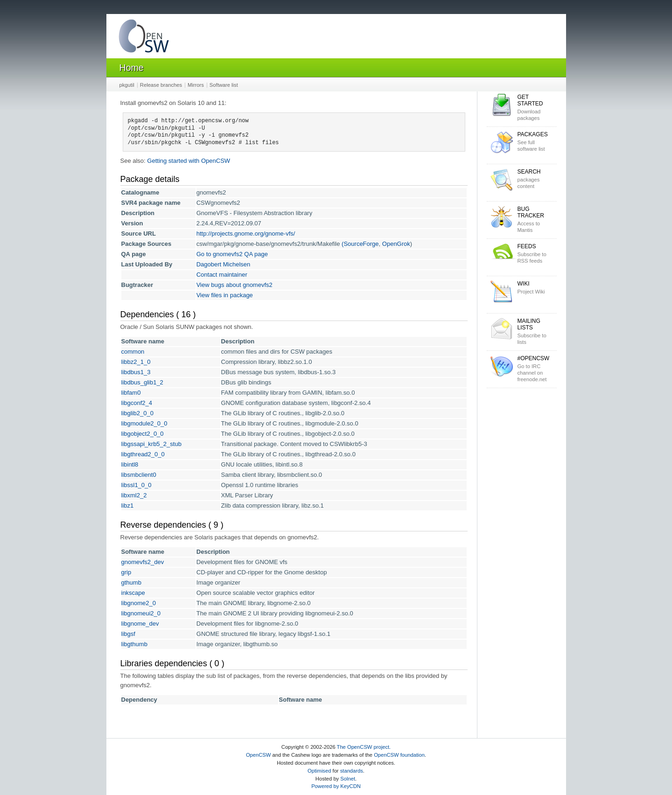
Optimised (319, 771)
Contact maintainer (222, 275)
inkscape (133, 593)
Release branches (161, 85)
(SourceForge (360, 244)
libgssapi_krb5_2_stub (151, 444)
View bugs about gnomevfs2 (234, 285)
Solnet (348, 779)
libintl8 (130, 464)
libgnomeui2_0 (141, 613)
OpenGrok (396, 244)
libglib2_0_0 (137, 413)
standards (352, 771)
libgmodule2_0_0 (144, 423)
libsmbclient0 (139, 475)
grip (126, 572)
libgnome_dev (140, 624)
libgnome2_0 (139, 603)
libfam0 (131, 393)
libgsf (128, 634)
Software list (224, 85)
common (133, 352)
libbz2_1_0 (136, 362)
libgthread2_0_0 (143, 454)
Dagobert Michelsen (224, 264)
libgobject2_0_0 (143, 434)
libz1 (128, 506)
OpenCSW (258, 755)
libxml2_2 (134, 495)
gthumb (131, 582)
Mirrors (196, 85)
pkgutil (127, 85)
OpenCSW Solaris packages (144, 38)
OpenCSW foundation (399, 755)
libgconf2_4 (137, 403)
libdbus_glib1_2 (142, 382)
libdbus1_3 (136, 372)
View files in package (225, 295)
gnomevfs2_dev (143, 562)
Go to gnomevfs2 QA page (232, 254)
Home (132, 68)
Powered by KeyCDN (336, 786)
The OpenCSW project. (364, 747)
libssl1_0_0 (136, 485)
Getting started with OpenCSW (189, 161)
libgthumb (134, 644)
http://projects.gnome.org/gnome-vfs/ (246, 234)
